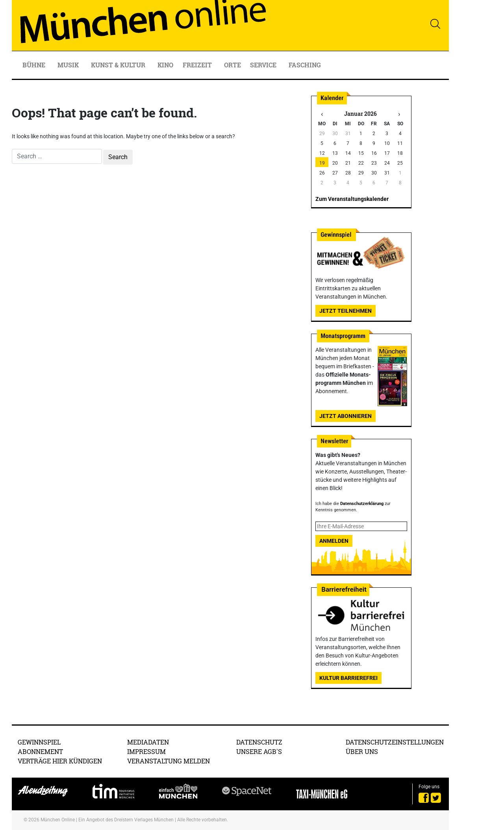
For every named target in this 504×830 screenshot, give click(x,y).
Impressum (146, 751)
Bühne (35, 65)
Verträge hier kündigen (60, 761)
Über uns (362, 751)
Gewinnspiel (39, 742)
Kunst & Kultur (119, 65)
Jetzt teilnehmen (346, 311)
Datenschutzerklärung (362, 504)
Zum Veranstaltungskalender (352, 199)
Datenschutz (259, 742)
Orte (233, 65)
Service (264, 65)
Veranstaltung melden (169, 761)
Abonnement (40, 751)
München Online (58, 820)
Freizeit (198, 65)
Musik (69, 65)
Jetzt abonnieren (346, 416)
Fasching (305, 65)
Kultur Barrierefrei (348, 678)
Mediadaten (148, 742)
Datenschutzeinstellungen (395, 742)
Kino (165, 65)
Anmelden (334, 541)
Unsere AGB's (259, 751)
